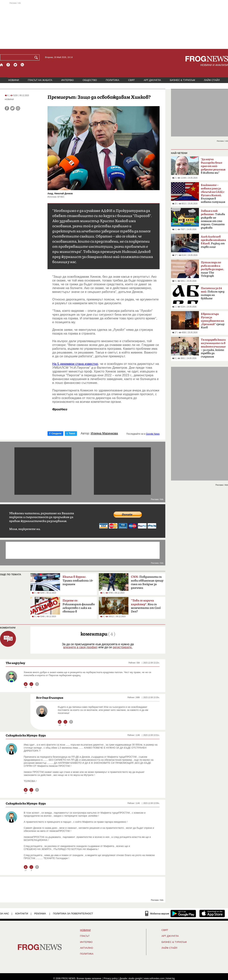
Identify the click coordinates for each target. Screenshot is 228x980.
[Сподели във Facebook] (7, 108)
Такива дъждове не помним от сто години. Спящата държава (213, 219)
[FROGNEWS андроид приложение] (183, 913)
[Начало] (2, 65)
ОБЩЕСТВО (90, 80)
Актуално (87, 948)
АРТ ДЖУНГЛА (152, 80)
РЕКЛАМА (40, 914)
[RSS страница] (22, 65)
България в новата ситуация (213, 194)
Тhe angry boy (15, 663)
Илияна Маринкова (104, 434)
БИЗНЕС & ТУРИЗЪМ (182, 80)
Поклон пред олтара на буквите (213, 293)
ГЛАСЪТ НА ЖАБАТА (40, 80)
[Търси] (37, 57)
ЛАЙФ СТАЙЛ (212, 80)
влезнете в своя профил (80, 647)
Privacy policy (111, 978)
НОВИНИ (14, 80)
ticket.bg (171, 978)
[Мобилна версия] (157, 913)
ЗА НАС (4, 914)
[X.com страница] (15, 65)
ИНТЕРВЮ (67, 80)
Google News (153, 434)
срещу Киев (213, 321)
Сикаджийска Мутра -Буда (26, 735)
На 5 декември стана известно (75, 364)
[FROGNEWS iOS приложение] (212, 913)
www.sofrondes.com (154, 978)
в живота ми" (213, 166)
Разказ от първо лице (213, 242)
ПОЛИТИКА (113, 80)
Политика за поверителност (73, 914)
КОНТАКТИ (22, 914)
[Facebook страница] (8, 65)
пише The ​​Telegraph (212, 269)
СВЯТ (132, 80)
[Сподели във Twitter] (12, 108)
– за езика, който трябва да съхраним (213, 348)
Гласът (85, 936)
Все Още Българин (50, 698)
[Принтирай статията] (18, 108)
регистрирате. (123, 647)
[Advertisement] (114, 25)
